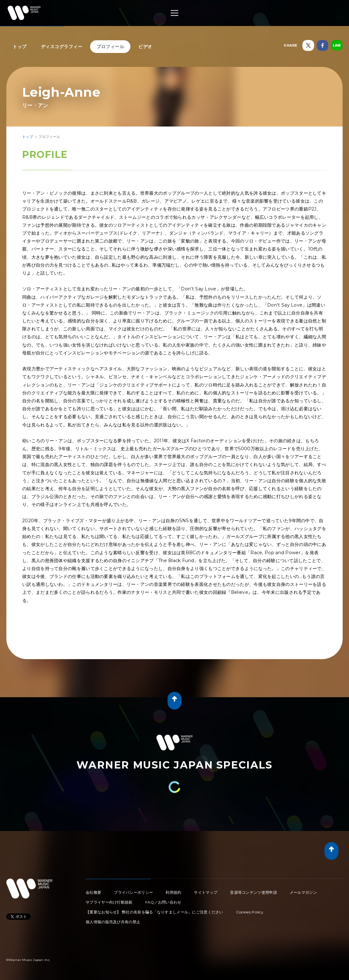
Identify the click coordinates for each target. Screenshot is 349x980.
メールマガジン (303, 892)
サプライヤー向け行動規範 (109, 902)
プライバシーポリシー (133, 892)
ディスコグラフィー (62, 47)
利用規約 (173, 892)
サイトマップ (206, 892)
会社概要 (93, 892)
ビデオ (145, 47)
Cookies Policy (250, 912)
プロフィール (110, 47)
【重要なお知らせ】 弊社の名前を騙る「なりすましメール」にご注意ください (155, 912)
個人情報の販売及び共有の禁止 (113, 922)
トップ (20, 47)
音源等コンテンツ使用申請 (254, 892)
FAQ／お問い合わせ (163, 902)
